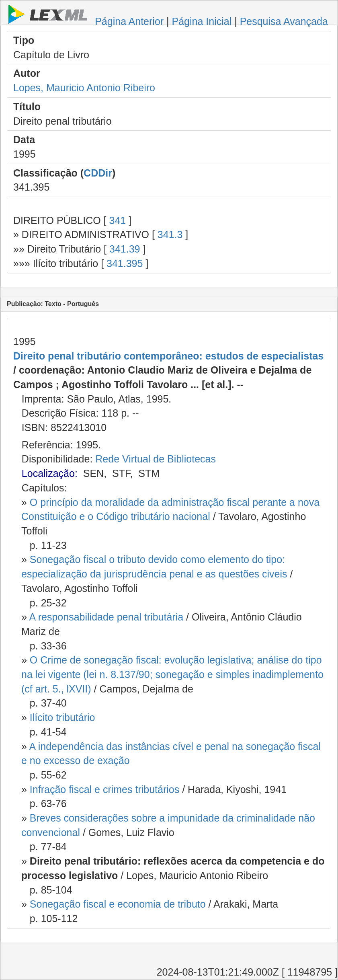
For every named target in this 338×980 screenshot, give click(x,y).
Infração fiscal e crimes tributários (104, 789)
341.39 (125, 249)
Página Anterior (129, 21)
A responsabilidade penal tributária (106, 617)
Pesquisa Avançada (284, 21)
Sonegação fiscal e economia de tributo (118, 904)
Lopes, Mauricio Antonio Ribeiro (84, 88)
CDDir (98, 173)
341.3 (170, 234)
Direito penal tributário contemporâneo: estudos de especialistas (168, 356)
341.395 (125, 263)
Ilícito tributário (62, 717)
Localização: (50, 473)
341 (117, 220)
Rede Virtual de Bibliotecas (156, 459)
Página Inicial (202, 21)
